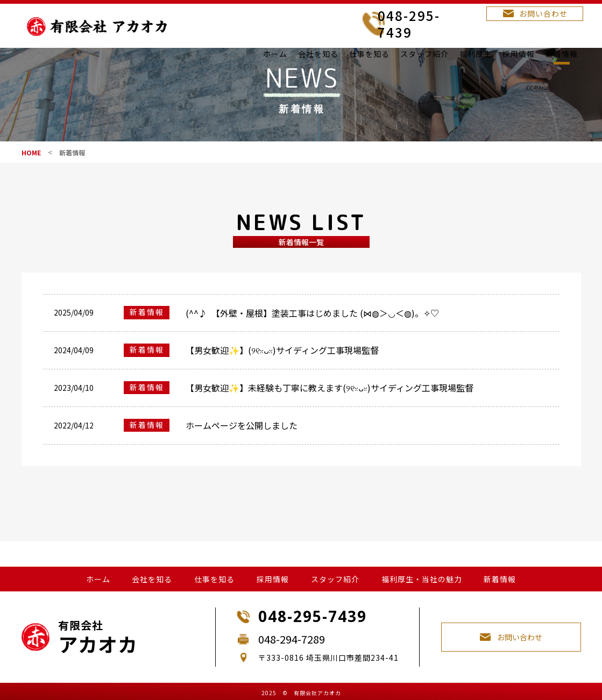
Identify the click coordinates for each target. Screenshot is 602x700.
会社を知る (318, 54)
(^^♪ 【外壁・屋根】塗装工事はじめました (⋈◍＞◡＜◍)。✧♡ (312, 333)
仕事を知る (369, 54)
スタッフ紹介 (424, 54)
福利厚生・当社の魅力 (422, 574)
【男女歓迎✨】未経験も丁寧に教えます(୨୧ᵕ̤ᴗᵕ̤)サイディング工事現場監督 (330, 408)
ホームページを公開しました (242, 445)
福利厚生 (476, 54)
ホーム (275, 54)
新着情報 (562, 54)
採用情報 (519, 54)
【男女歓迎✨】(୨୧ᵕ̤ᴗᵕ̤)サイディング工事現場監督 (282, 370)
